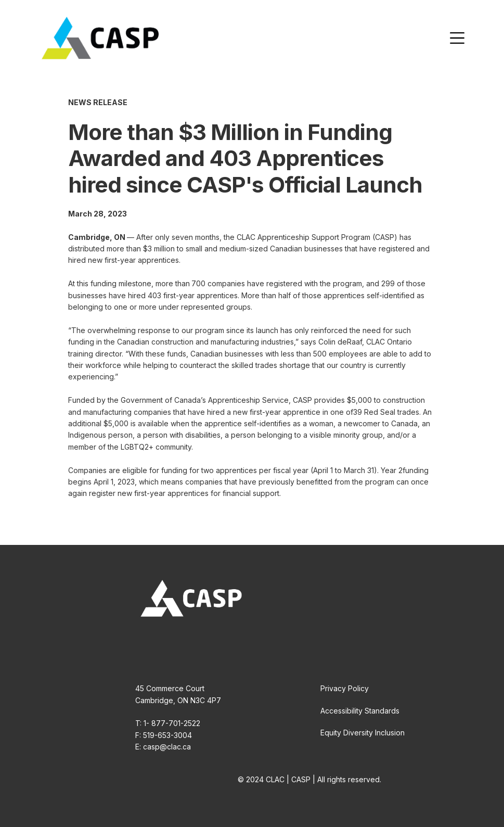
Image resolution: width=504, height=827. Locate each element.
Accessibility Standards (360, 711)
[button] (457, 38)
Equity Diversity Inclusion (363, 733)
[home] (100, 38)
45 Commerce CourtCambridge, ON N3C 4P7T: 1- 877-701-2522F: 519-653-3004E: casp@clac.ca (178, 717)
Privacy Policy (345, 688)
